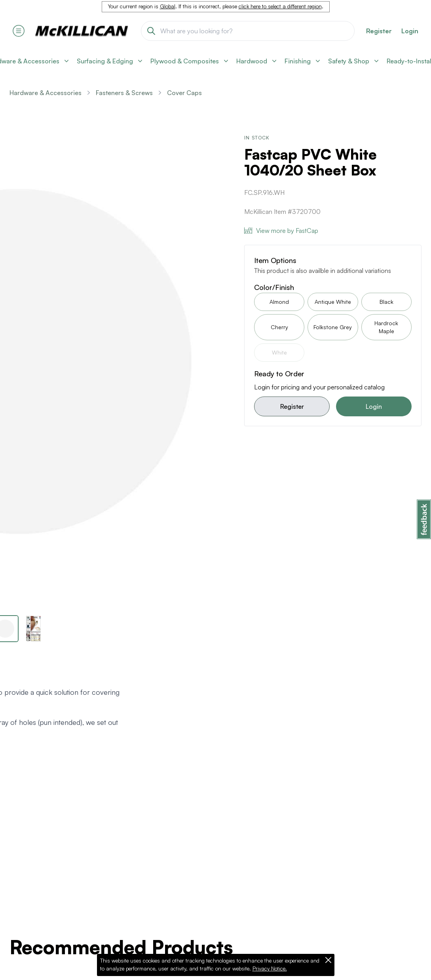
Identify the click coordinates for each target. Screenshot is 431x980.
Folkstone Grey (333, 327)
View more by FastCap (281, 231)
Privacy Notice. (270, 969)
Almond (279, 302)
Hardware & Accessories (46, 93)
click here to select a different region (280, 6)
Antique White (333, 302)
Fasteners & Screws (124, 93)
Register (292, 406)
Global (168, 6)
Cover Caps (184, 93)
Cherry (279, 327)
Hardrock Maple (386, 327)
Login (410, 31)
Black (386, 302)
